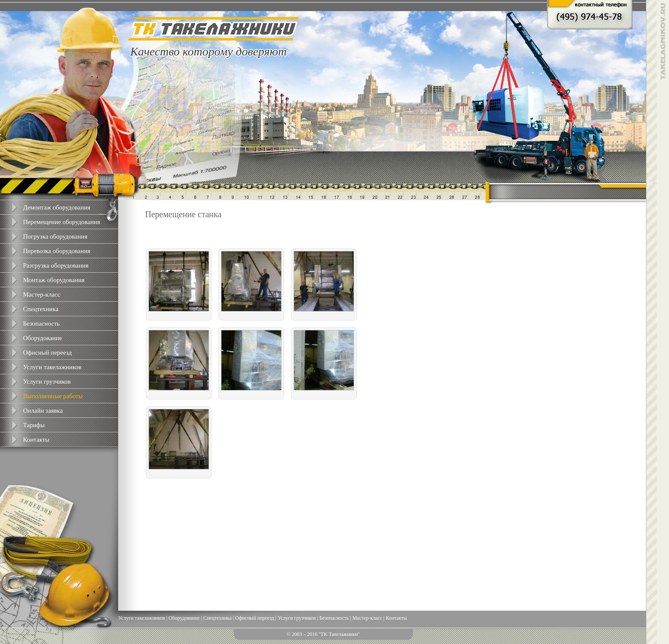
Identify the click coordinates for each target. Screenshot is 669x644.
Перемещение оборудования (62, 222)
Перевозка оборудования (57, 251)
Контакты (36, 440)
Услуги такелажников (52, 367)
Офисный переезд (47, 353)
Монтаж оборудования (54, 280)
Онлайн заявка (43, 411)
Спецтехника (41, 309)
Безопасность (41, 323)
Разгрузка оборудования (56, 265)
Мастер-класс (42, 294)
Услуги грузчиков (47, 382)
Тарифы (34, 425)
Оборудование (42, 338)
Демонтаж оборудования (57, 207)
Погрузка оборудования (55, 236)
